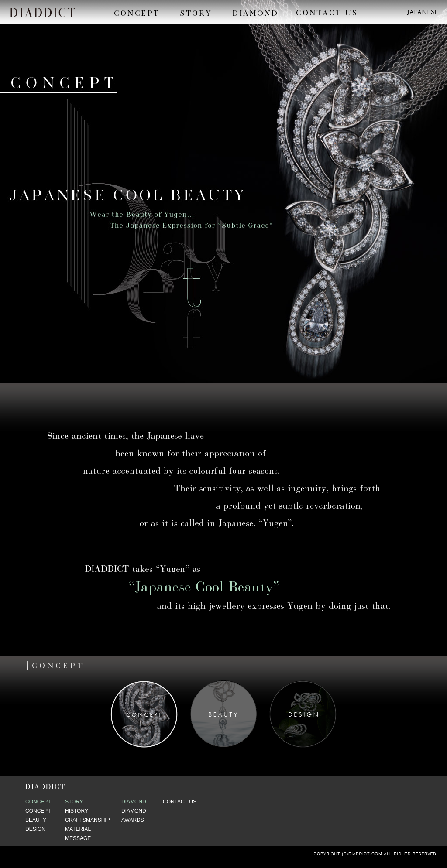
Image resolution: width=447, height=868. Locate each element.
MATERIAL (78, 829)
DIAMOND (134, 802)
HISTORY (77, 811)
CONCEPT (38, 802)
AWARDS (133, 820)
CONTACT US (180, 802)
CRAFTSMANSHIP (88, 820)
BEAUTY (36, 820)
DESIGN (35, 829)
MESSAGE (78, 838)
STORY (74, 802)
